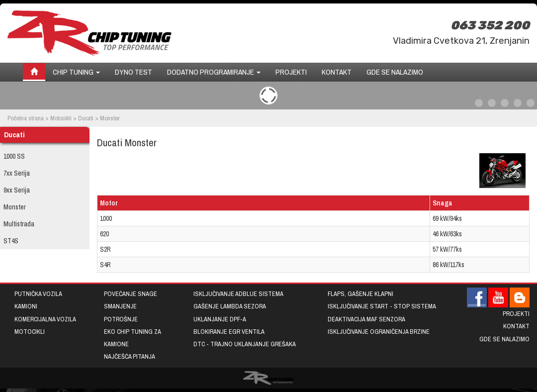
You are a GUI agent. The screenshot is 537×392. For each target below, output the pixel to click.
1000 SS (14, 156)
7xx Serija (17, 173)
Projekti (291, 72)
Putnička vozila (38, 294)
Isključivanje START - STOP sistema (382, 306)
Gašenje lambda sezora (230, 306)
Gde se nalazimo (395, 72)
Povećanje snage (131, 294)
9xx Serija (17, 190)
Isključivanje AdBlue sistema (238, 294)
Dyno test (134, 72)
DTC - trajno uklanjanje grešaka (245, 344)
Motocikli (61, 118)
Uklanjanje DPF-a (220, 319)
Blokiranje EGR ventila (229, 332)
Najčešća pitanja (130, 356)
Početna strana (26, 118)
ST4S (11, 241)
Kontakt (337, 72)
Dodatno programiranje (214, 72)
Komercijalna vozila (45, 319)
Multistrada (19, 224)
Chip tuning (76, 72)
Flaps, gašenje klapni (360, 294)
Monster (15, 207)
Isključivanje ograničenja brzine (379, 332)
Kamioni (26, 306)
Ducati (86, 118)
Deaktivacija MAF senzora (366, 319)
